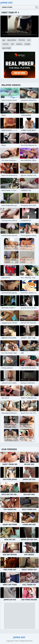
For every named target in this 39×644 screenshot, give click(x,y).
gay (4, 40)
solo (12, 44)
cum (29, 40)
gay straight (7, 48)
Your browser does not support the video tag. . (19, 26)
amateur (19, 44)
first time (22, 40)
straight (27, 44)
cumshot (5, 44)
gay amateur (12, 40)
